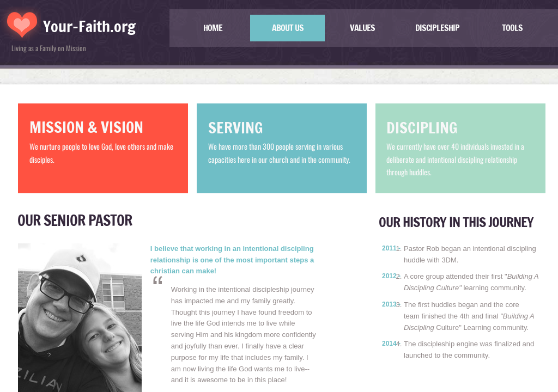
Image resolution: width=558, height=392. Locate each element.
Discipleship (437, 28)
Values (362, 28)
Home (213, 28)
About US (288, 28)
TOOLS (512, 28)
